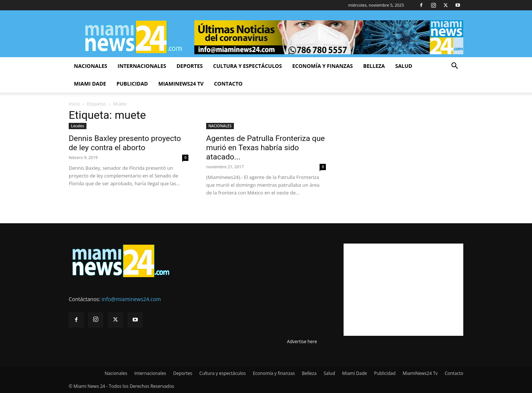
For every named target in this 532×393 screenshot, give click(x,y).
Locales (78, 126)
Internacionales (142, 66)
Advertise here (302, 342)
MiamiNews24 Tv (181, 84)
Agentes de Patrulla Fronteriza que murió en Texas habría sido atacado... (265, 148)
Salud (404, 66)
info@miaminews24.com (131, 299)
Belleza (374, 66)
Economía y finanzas (323, 66)
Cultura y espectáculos (248, 66)
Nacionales (91, 66)
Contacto (228, 84)
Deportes (190, 66)
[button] (454, 67)
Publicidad (132, 84)
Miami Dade (90, 84)
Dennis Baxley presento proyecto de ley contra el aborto (125, 143)
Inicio (74, 104)
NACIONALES (220, 126)
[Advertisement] (403, 290)
